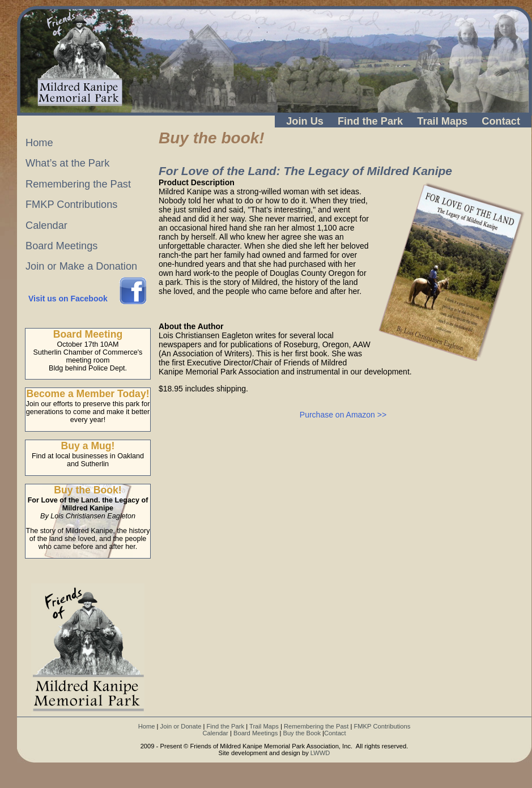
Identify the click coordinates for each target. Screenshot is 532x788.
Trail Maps (442, 121)
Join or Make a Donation (81, 266)
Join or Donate (181, 726)
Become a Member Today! (88, 394)
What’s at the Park (67, 163)
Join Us (305, 121)
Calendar (46, 225)
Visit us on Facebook (68, 299)
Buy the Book (302, 733)
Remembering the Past (78, 184)
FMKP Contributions (71, 205)
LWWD (320, 753)
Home (39, 143)
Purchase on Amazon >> (343, 415)
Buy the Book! (88, 490)
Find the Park (370, 121)
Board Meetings (61, 246)
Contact (501, 121)
